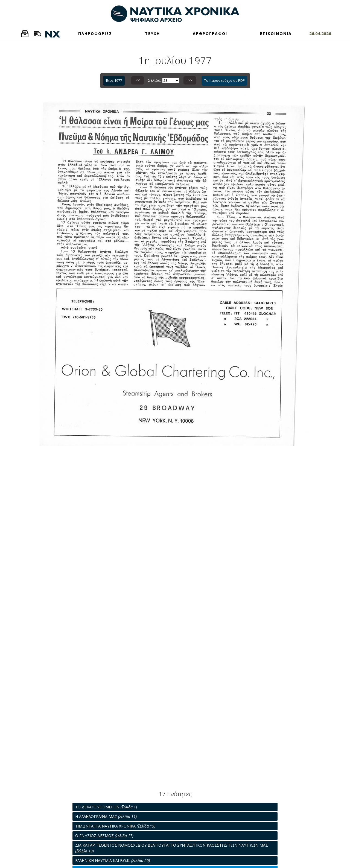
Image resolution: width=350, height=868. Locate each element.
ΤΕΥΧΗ (152, 34)
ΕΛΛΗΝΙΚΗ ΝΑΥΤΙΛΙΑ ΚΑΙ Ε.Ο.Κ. (113, 860)
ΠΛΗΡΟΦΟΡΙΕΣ (95, 34)
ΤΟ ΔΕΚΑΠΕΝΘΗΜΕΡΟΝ (106, 807)
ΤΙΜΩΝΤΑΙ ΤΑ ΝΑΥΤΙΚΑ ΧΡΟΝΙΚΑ (115, 826)
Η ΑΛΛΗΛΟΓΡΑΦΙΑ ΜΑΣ (106, 816)
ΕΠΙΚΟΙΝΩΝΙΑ (276, 34)
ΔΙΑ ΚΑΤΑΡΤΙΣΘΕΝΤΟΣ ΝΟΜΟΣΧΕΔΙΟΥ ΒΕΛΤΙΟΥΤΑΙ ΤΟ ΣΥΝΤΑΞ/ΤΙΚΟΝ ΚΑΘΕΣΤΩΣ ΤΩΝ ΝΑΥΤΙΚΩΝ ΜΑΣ (172, 848)
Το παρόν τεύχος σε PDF (224, 80)
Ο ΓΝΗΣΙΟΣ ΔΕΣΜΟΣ (104, 836)
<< (138, 80)
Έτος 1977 (114, 80)
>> (190, 80)
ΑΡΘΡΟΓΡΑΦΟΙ (210, 34)
